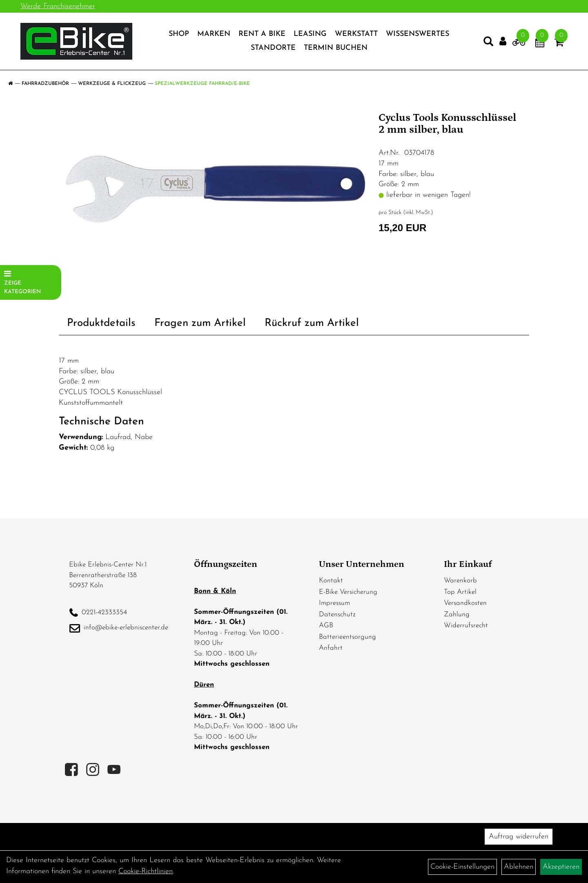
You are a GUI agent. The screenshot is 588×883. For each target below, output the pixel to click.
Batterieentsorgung (347, 637)
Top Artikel (460, 592)
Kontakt (331, 581)
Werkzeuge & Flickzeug (112, 84)
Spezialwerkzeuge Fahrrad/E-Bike (202, 84)
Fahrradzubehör (45, 84)
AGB (326, 625)
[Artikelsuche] (488, 43)
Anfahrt (331, 648)
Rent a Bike (262, 34)
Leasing (310, 34)
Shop (179, 34)
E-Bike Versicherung (348, 592)
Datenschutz (337, 614)
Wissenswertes (418, 34)
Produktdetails (101, 323)
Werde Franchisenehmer (58, 6)
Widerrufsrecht (466, 625)
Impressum (334, 603)
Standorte (273, 48)
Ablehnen (519, 867)
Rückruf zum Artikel (312, 323)
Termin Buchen (336, 48)
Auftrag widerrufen (519, 837)
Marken (214, 34)
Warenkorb (460, 581)
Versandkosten (465, 603)
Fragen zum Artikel (200, 323)
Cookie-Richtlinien (146, 871)
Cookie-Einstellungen (462, 867)
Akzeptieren (561, 867)
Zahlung (457, 614)
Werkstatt (356, 34)
